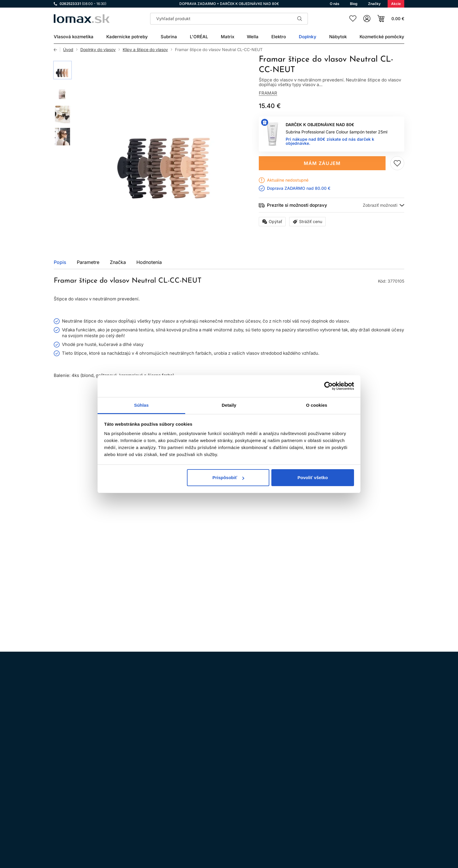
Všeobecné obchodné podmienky (224, 777)
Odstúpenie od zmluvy (213, 793)
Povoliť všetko (313, 478)
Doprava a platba (208, 801)
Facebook (75, 784)
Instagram (59, 784)
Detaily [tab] (229, 405)
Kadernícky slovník (210, 818)
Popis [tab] (60, 262)
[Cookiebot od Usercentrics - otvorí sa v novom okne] (328, 386)
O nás (197, 826)
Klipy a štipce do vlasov (145, 50)
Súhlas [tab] (141, 405)
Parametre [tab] (88, 262)
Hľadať (300, 19)
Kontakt (199, 809)
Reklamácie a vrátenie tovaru (220, 834)
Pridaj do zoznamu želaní (397, 163)
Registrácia (386, 832)
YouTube (108, 784)
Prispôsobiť (228, 478)
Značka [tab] (118, 262)
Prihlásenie (347, 832)
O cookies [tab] (317, 405)
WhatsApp (92, 784)
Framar (268, 93)
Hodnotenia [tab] (149, 262)
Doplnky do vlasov (98, 50)
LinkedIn (124, 784)
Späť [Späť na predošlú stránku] (57, 50)
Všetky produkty (382, 418)
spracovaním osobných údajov (294, 709)
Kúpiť (79, 581)
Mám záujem (322, 163)
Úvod (68, 50)
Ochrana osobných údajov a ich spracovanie (235, 785)
